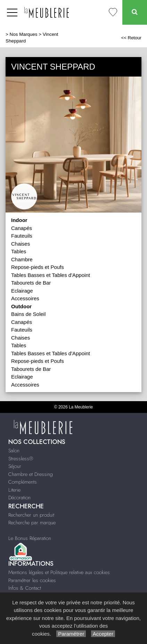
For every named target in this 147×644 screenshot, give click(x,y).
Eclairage (22, 291)
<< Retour (131, 38)
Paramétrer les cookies (32, 580)
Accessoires (25, 298)
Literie (14, 490)
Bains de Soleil (28, 314)
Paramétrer (71, 634)
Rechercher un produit (31, 515)
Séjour (15, 466)
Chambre (22, 259)
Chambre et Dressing (31, 474)
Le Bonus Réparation (30, 538)
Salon (14, 451)
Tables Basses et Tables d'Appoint (51, 275)
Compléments (23, 482)
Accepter (103, 634)
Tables (19, 251)
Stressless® (21, 459)
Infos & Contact (25, 588)
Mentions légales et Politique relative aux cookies (59, 572)
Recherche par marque (32, 523)
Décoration (19, 498)
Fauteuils (22, 236)
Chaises (21, 244)
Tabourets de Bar (31, 283)
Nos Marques (24, 34)
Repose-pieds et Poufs (38, 267)
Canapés (22, 228)
